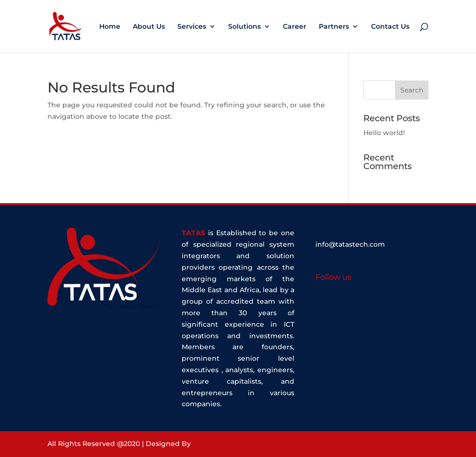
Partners (334, 27)
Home (110, 27)
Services (192, 27)
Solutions (244, 27)
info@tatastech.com (350, 244)
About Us (149, 27)
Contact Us (390, 27)
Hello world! (384, 133)
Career (295, 27)
